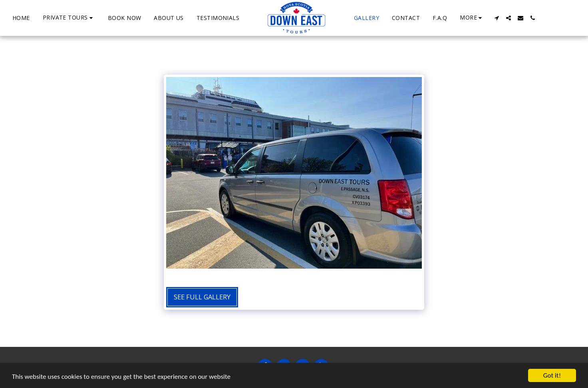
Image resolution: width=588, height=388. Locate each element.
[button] (69, 18)
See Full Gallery (202, 297)
